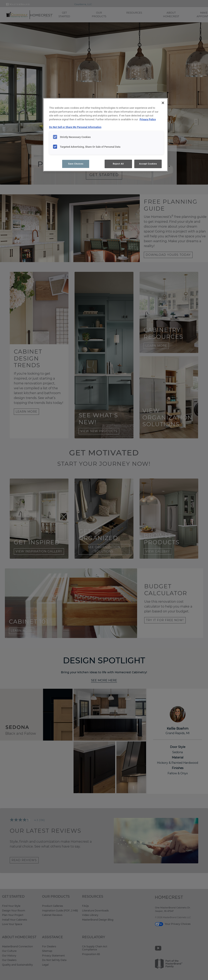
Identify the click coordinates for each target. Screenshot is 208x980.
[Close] (163, 103)
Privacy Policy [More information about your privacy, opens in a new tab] (148, 119)
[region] (105, 135)
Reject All (118, 164)
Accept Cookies (148, 164)
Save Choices (76, 164)
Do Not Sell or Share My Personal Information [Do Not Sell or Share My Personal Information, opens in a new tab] (75, 127)
